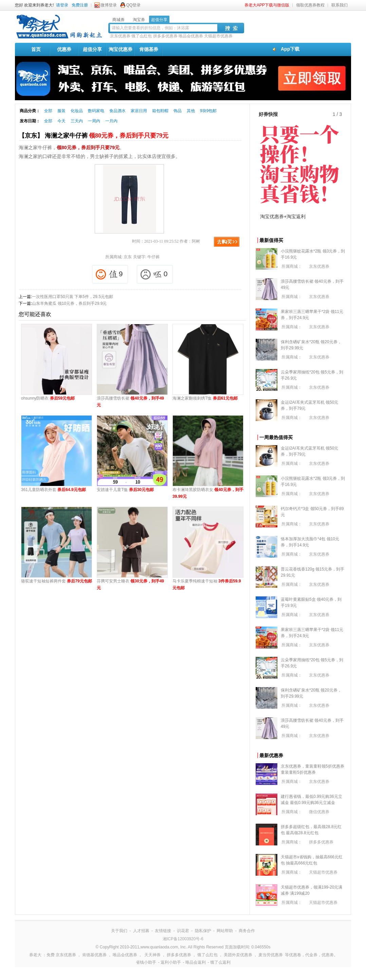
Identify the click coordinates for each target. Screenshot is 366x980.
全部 (48, 111)
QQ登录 (134, 5)
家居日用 (139, 111)
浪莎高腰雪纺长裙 (130, 402)
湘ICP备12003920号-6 (183, 939)
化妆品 (77, 111)
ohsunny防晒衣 (48, 398)
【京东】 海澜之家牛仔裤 (94, 136)
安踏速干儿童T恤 (125, 490)
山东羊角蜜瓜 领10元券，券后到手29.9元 (69, 303)
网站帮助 (225, 931)
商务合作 (247, 931)
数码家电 (96, 111)
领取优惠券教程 (310, 5)
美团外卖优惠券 (238, 955)
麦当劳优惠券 (271, 955)
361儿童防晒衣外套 (53, 490)
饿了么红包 (142, 36)
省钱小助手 (146, 962)
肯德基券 (149, 49)
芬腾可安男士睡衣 (130, 584)
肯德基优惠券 (94, 955)
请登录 (62, 5)
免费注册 (80, 5)
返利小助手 (171, 962)
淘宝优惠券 (121, 49)
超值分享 (92, 49)
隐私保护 (203, 931)
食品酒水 (117, 111)
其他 (191, 111)
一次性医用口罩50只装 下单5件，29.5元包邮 (72, 297)
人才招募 (141, 931)
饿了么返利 (220, 962)
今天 (61, 121)
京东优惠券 (120, 36)
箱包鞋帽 (160, 111)
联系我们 (340, 5)
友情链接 (163, 931)
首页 (36, 49)
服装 (61, 111)
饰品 (178, 111)
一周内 (94, 121)
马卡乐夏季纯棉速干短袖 (207, 584)
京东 (128, 257)
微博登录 (109, 5)
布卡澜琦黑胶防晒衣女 (208, 493)
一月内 (111, 121)
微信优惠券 (319, 812)
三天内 (77, 121)
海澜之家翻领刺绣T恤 (205, 398)
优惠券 (64, 49)
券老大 (35, 955)
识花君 (183, 931)
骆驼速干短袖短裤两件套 (57, 581)
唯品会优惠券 (191, 36)
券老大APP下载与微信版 (267, 5)
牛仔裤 (153, 257)
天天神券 (152, 955)
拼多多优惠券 (165, 36)
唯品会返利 (196, 962)
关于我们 (119, 931)
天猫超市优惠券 (218, 36)
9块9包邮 (208, 111)
